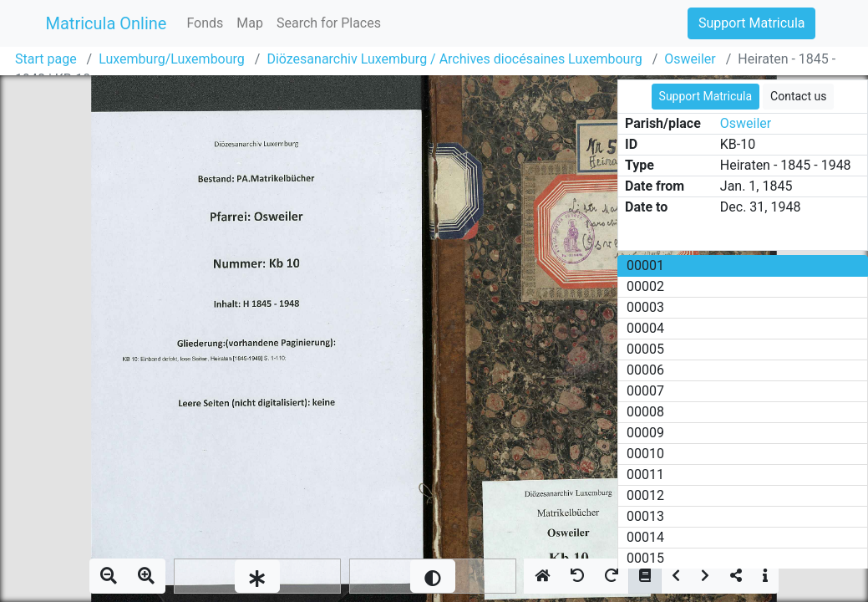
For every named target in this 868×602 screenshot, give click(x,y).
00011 (645, 474)
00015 (645, 558)
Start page (46, 59)
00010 (645, 454)
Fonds (205, 23)
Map (250, 23)
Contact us (798, 96)
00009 (645, 433)
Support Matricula (751, 23)
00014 (645, 537)
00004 (645, 328)
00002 (645, 286)
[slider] (257, 576)
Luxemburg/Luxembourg (172, 59)
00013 (645, 516)
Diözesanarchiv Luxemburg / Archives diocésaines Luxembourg (454, 59)
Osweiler (690, 59)
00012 (645, 495)
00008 (645, 412)
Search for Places (329, 23)
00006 (645, 370)
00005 (645, 349)
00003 (645, 307)
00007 (645, 391)
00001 (645, 265)
